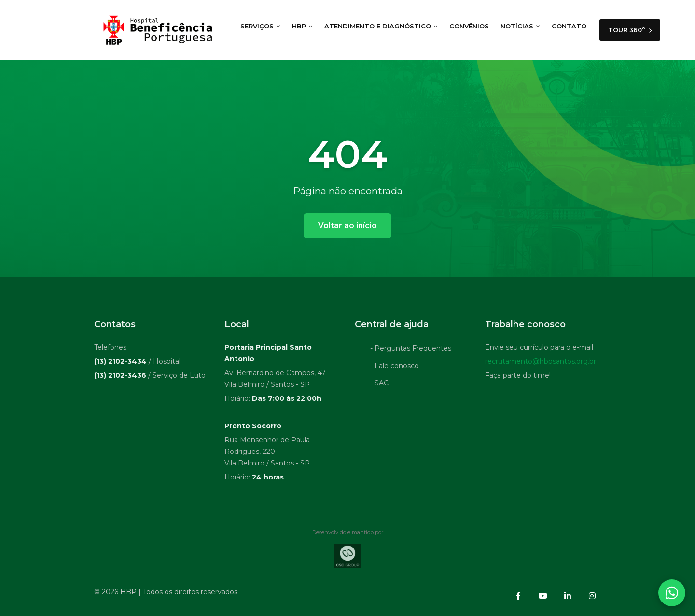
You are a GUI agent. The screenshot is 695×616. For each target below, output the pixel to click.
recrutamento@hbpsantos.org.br (541, 363)
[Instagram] (592, 596)
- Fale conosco (395, 367)
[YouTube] (543, 596)
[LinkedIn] (568, 596)
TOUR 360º (630, 30)
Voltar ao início (347, 226)
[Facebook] (518, 596)
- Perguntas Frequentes (411, 350)
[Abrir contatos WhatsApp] (672, 593)
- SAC (379, 384)
